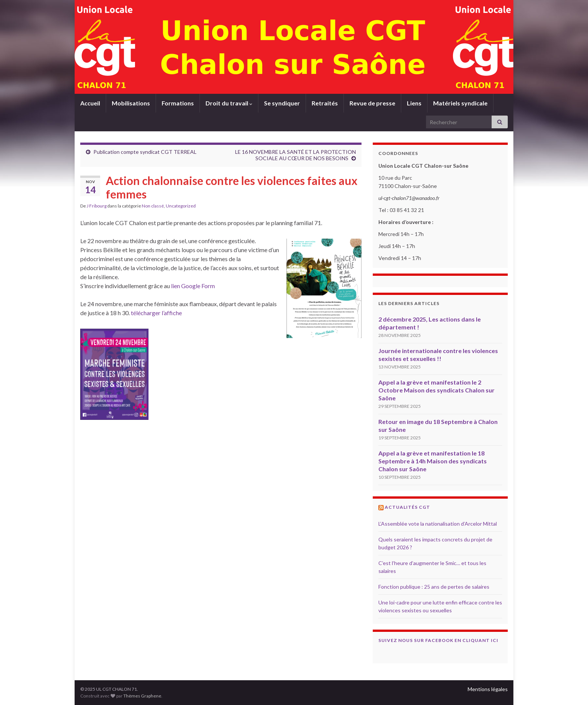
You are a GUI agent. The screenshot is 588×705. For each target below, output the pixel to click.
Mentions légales (488, 689)
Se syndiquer (282, 103)
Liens (414, 103)
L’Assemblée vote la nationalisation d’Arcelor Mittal (438, 524)
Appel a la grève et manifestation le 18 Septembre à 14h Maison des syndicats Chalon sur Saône (433, 461)
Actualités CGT (407, 507)
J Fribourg (97, 206)
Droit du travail (229, 103)
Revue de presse (372, 103)
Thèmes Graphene (142, 696)
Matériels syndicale (460, 103)
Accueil (90, 103)
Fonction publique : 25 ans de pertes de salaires (434, 587)
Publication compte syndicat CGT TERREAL (145, 152)
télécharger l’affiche (156, 313)
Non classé (153, 206)
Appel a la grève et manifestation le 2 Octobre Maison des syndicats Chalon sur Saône (436, 390)
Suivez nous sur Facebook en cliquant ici (438, 640)
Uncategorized (181, 206)
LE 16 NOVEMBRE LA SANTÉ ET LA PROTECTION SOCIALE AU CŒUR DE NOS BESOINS (295, 155)
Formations (178, 103)
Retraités (325, 103)
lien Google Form (193, 286)
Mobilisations (131, 103)
